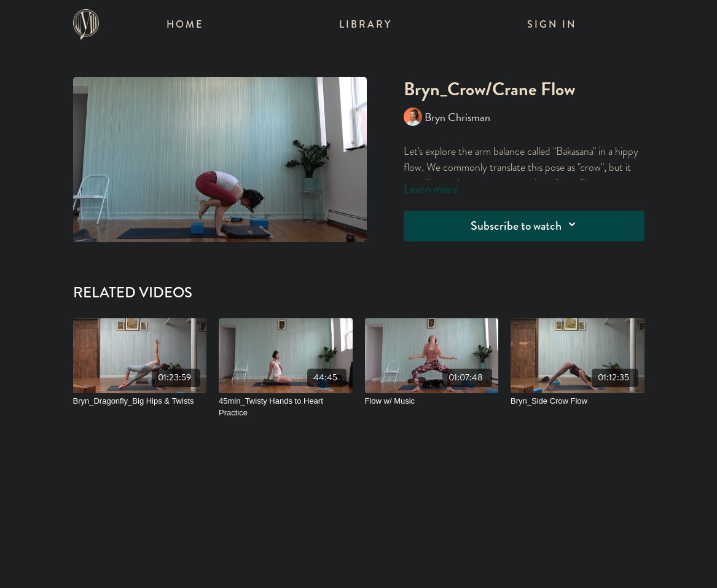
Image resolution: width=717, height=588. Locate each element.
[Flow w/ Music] (432, 401)
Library (366, 24)
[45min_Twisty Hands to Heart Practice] (286, 407)
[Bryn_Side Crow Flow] (578, 401)
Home (185, 24)
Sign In (552, 24)
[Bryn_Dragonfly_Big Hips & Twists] (140, 401)
